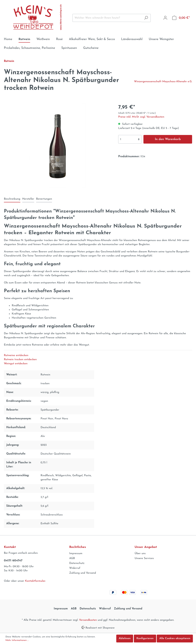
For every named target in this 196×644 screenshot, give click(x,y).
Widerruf (75, 568)
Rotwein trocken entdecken (20, 360)
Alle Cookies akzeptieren (175, 638)
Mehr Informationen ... (17, 640)
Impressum (76, 553)
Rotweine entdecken (16, 355)
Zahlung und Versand (83, 573)
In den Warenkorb (168, 139)
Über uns (140, 553)
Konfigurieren (145, 638)
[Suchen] (146, 18)
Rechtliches (77, 547)
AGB (72, 558)
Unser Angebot (146, 547)
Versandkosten (88, 620)
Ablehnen (125, 638)
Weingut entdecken (16, 364)
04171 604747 (13, 561)
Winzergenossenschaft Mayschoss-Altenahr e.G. (163, 82)
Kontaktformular (35, 581)
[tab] (12, 199)
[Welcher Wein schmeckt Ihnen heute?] (107, 18)
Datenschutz (77, 563)
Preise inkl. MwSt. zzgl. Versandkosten (141, 117)
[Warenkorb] (181, 18)
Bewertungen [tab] (44, 199)
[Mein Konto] (165, 18)
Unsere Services (144, 558)
